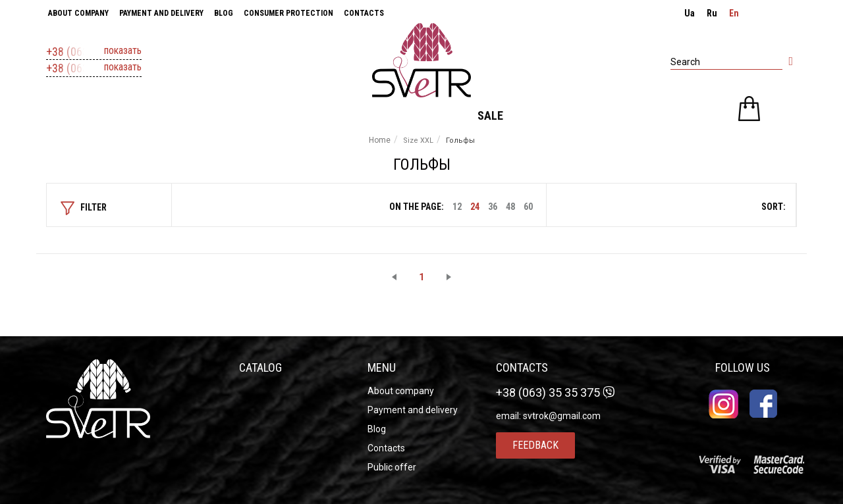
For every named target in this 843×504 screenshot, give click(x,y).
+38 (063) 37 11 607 (94, 52)
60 (528, 207)
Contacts (364, 13)
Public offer (392, 467)
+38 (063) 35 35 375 (94, 68)
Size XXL (418, 140)
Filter (84, 208)
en (734, 13)
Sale (490, 116)
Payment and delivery (161, 13)
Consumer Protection (288, 13)
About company (78, 13)
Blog (224, 13)
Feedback (535, 445)
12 (457, 207)
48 (510, 207)
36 (493, 207)
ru (712, 13)
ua (690, 13)
